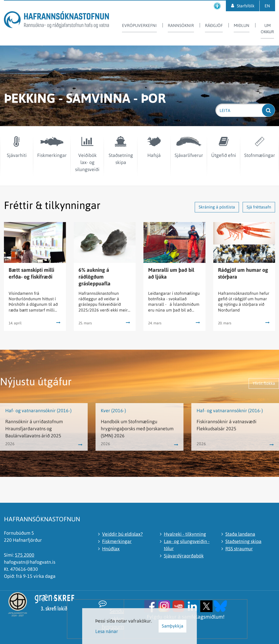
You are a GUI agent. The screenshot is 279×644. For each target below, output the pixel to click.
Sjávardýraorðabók (184, 556)
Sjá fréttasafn (259, 207)
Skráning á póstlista (217, 207)
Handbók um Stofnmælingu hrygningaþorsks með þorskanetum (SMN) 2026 (137, 429)
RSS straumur (239, 549)
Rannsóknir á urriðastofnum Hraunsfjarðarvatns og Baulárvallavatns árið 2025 (34, 429)
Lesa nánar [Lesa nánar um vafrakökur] (107, 631)
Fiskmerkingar (117, 541)
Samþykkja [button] (172, 626)
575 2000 (25, 555)
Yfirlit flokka (264, 383)
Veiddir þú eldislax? (122, 534)
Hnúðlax (111, 549)
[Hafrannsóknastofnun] (56, 21)
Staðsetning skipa (243, 541)
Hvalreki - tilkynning (185, 534)
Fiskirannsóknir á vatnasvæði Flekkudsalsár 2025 (227, 425)
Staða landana (240, 534)
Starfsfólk (246, 6)
